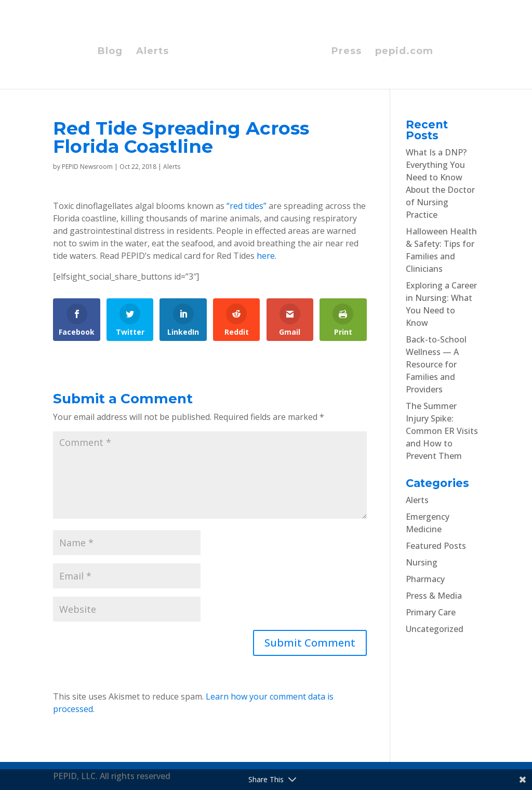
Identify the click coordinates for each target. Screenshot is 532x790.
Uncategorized (435, 629)
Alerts (152, 52)
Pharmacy (425, 579)
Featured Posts (436, 546)
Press (347, 52)
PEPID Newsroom (87, 167)
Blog (110, 52)
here (266, 256)
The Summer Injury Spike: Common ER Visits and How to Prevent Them (442, 431)
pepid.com (404, 52)
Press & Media (434, 596)
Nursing (422, 562)
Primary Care (431, 612)
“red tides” (247, 206)
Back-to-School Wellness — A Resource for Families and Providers (436, 364)
